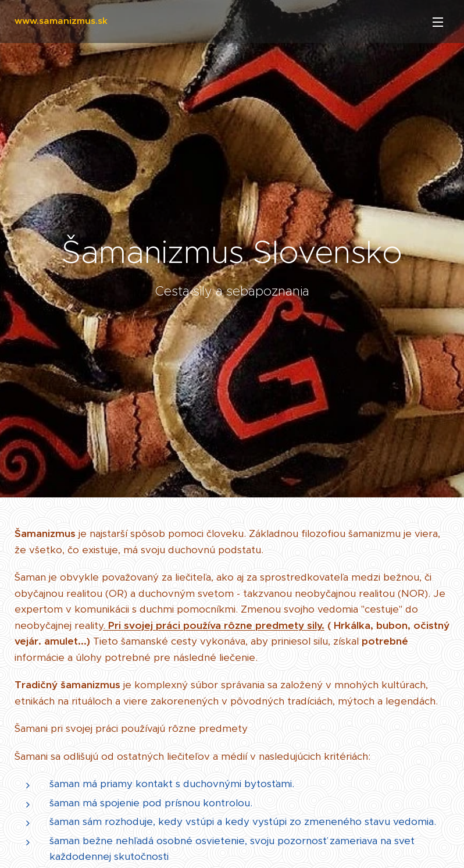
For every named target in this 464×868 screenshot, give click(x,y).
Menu (438, 22)
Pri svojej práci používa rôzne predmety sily (215, 625)
